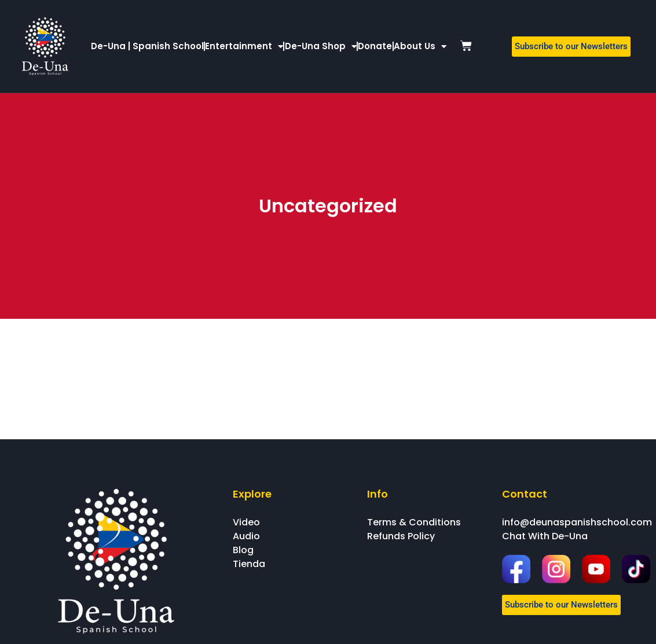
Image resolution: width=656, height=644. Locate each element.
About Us (420, 47)
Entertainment (244, 47)
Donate (375, 46)
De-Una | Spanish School (147, 46)
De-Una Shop (321, 47)
